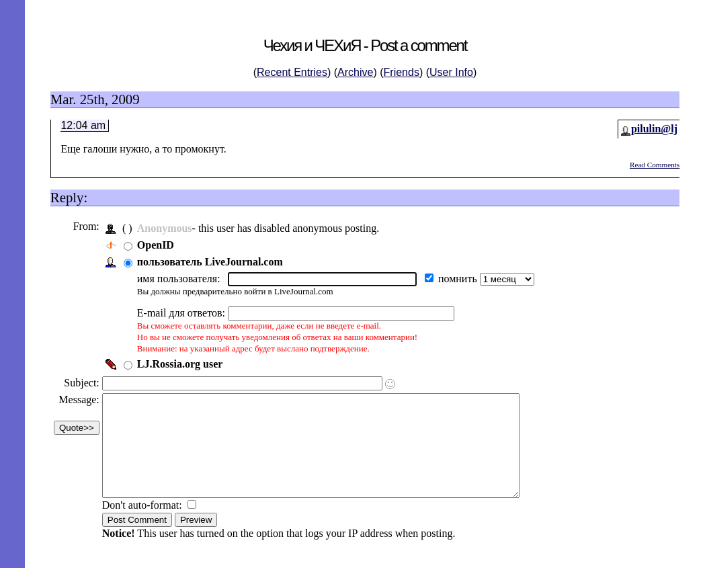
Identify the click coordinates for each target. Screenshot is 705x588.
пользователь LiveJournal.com (213, 262)
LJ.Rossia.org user (183, 364)
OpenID (159, 245)
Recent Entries (292, 72)
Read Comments (655, 165)
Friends (402, 72)
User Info (451, 72)
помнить (462, 279)
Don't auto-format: (147, 525)
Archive (355, 72)
